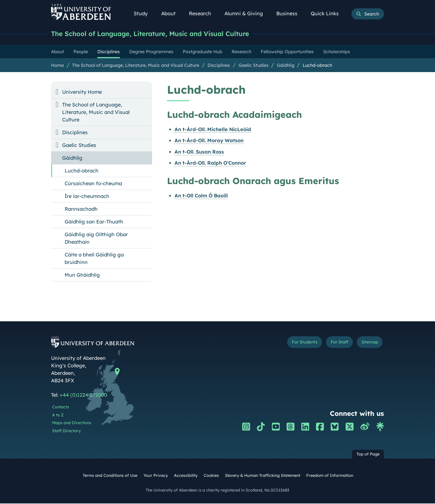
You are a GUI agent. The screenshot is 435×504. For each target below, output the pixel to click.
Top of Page (368, 455)
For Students (291, 344)
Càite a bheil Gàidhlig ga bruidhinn (94, 259)
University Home (82, 92)
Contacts (61, 408)
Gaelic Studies (254, 66)
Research (203, 13)
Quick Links (328, 13)
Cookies (211, 476)
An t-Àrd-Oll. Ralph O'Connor (210, 163)
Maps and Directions (72, 423)
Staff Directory (66, 431)
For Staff (332, 344)
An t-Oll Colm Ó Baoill (201, 196)
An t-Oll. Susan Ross (199, 152)
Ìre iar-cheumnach (87, 197)
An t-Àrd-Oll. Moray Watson (209, 141)
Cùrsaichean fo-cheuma (93, 184)
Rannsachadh (81, 209)
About (171, 13)
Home (57, 66)
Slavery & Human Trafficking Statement (263, 476)
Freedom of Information (330, 476)
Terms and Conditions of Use (110, 476)
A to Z (58, 416)
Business (290, 13)
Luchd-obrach (317, 66)
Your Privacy (156, 476)
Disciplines (219, 66)
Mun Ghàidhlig (82, 275)
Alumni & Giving (247, 13)
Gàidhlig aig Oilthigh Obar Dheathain (96, 239)
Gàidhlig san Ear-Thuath (94, 222)
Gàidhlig (286, 66)
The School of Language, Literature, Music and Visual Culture (159, 34)
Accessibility (186, 476)
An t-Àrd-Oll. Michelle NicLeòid (213, 130)
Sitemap (367, 344)
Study (144, 13)
